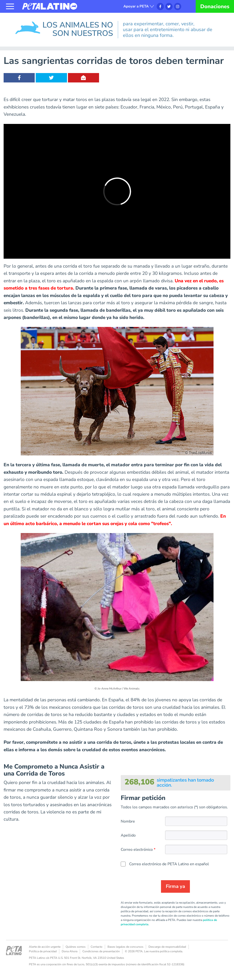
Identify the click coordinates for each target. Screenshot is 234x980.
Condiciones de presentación (101, 951)
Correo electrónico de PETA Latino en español (169, 864)
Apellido (128, 835)
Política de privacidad (43, 951)
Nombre (128, 821)
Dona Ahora (70, 951)
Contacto (97, 947)
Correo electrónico (137, 850)
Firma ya (175, 886)
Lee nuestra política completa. (164, 951)
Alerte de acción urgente (45, 947)
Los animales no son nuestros (40, 20)
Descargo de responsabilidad (167, 947)
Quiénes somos (76, 947)
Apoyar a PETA (136, 6)
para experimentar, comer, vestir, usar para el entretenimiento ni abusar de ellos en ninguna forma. (168, 30)
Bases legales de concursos (125, 947)
